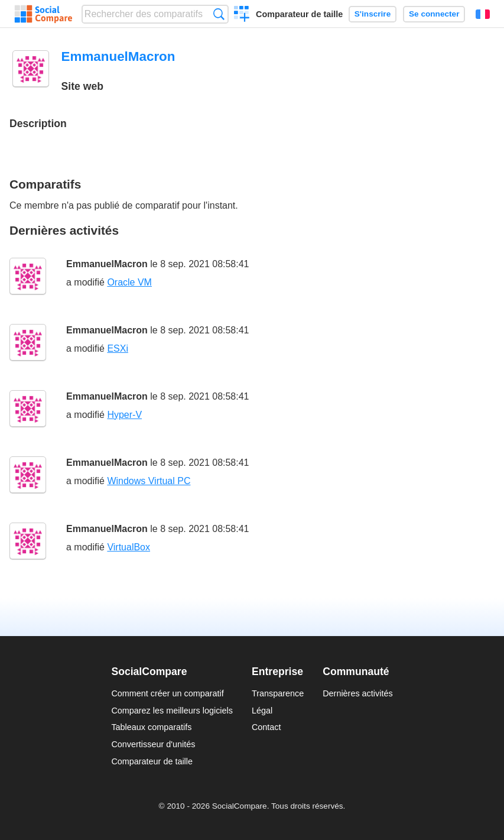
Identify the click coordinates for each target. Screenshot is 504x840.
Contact (266, 727)
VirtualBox (129, 547)
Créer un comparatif (242, 15)
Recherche (219, 14)
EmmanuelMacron (107, 264)
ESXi (118, 348)
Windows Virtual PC (149, 481)
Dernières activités (357, 693)
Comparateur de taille (299, 14)
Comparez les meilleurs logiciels (172, 711)
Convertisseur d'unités (153, 744)
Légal (262, 711)
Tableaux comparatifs (151, 727)
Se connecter (434, 14)
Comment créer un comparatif (167, 693)
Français (483, 14)
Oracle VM (129, 282)
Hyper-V (124, 415)
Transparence (278, 693)
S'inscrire (373, 14)
